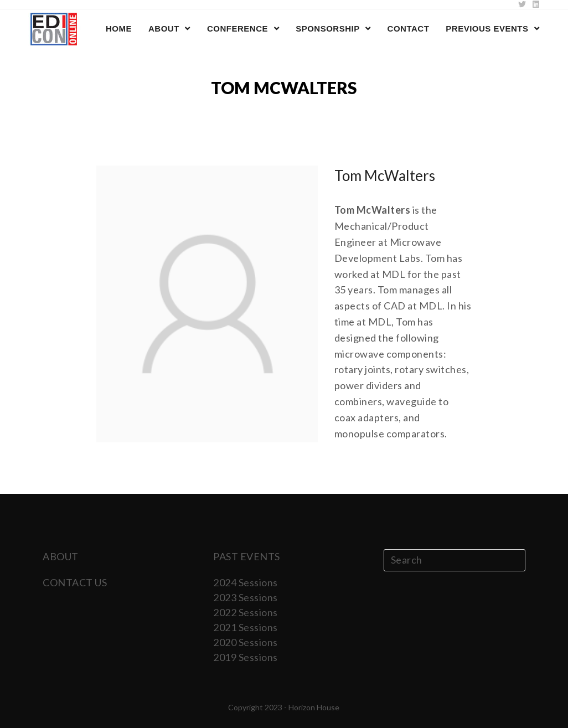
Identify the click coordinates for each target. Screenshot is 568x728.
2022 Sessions (246, 612)
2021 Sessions (246, 627)
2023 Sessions (246, 597)
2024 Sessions (246, 582)
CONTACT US (75, 582)
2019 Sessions (246, 657)
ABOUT (61, 556)
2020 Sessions (246, 642)
